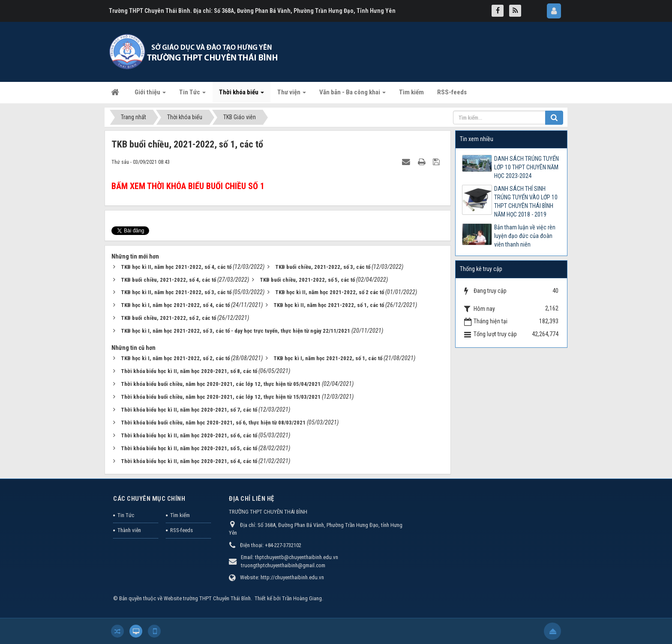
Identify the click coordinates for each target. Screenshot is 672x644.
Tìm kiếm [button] (411, 92)
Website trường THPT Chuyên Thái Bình (207, 598)
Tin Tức (126, 515)
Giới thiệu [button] (150, 95)
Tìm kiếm (180, 515)
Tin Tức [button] (192, 95)
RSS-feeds (181, 530)
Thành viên (129, 530)
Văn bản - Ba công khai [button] (352, 95)
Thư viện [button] (292, 95)
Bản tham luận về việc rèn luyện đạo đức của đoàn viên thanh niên (525, 236)
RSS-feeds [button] (452, 92)
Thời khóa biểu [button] (241, 95)
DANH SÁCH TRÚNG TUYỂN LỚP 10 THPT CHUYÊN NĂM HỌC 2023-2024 (526, 167)
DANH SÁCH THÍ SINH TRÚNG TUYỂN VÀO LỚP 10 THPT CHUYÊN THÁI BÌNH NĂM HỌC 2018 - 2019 (526, 202)
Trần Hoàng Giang (302, 598)
